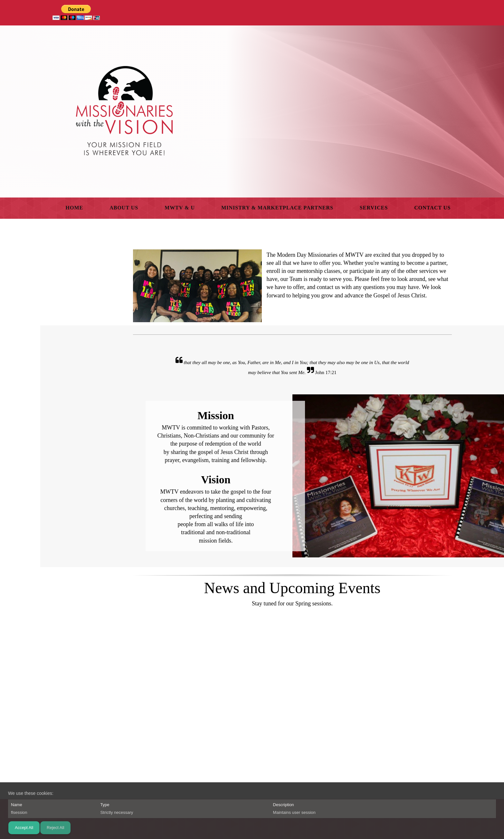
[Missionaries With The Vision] (124, 111)
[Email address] (285, 780)
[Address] (300, 780)
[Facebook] (316, 780)
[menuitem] (75, 208)
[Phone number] (269, 780)
